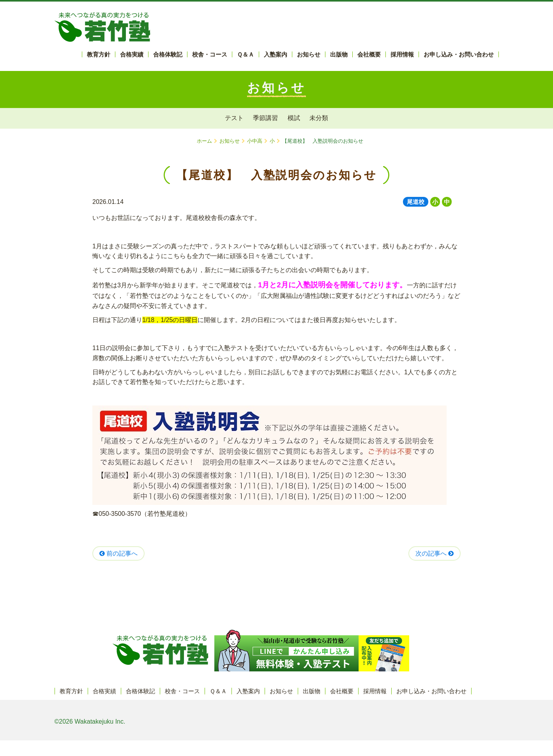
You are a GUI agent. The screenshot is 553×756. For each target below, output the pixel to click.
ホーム (204, 141)
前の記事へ (118, 553)
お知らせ (230, 141)
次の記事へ (435, 553)
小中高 (255, 141)
